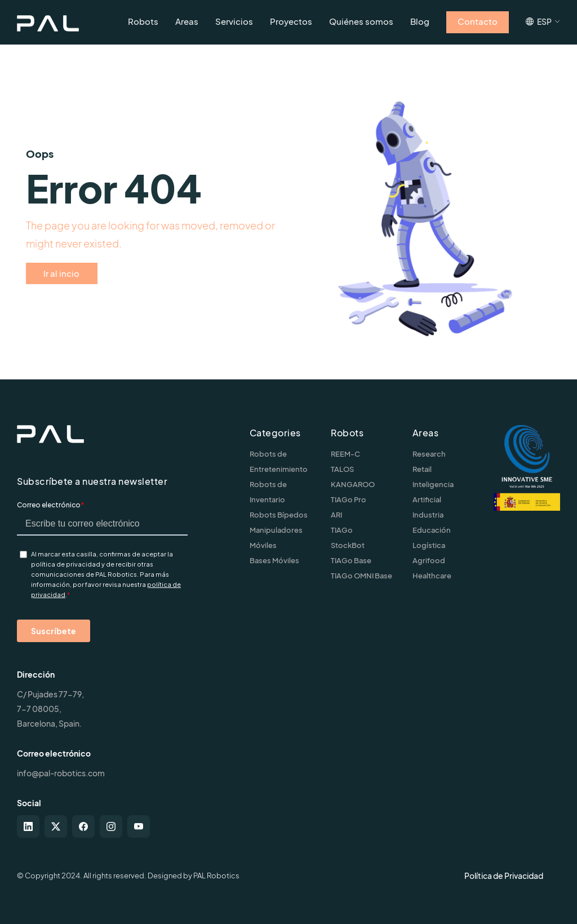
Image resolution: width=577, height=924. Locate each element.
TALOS (342, 469)
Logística (429, 545)
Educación (432, 530)
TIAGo (342, 530)
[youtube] (139, 826)
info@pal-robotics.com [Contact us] (61, 773)
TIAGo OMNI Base (361, 576)
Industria (428, 515)
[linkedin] (28, 826)
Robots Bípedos (279, 515)
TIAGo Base (351, 560)
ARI (336, 515)
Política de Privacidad (504, 876)
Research (429, 454)
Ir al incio (61, 273)
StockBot (348, 545)
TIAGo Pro (349, 499)
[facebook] (83, 826)
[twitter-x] (56, 826)
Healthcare (432, 576)
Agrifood (429, 560)
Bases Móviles (274, 560)
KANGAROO (353, 484)
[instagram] (111, 826)
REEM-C (345, 454)
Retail (422, 469)
